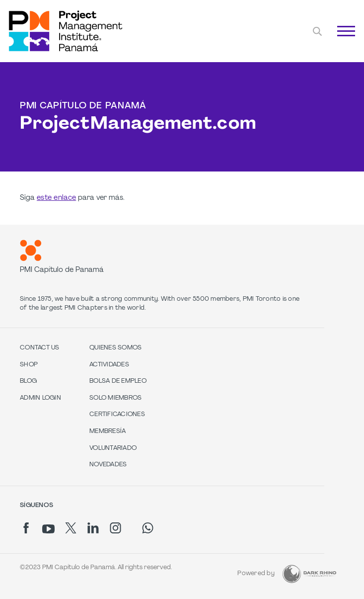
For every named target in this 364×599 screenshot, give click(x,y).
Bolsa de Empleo (118, 381)
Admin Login (40, 398)
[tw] (71, 528)
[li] (93, 528)
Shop (29, 365)
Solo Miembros (115, 398)
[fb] (26, 528)
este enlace (56, 198)
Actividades (109, 365)
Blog (28, 381)
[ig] (115, 528)
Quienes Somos (115, 348)
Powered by (256, 574)
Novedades (108, 465)
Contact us (40, 348)
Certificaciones (117, 415)
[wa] (148, 528)
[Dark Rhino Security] (309, 574)
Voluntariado (113, 448)
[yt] (48, 529)
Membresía (108, 431)
